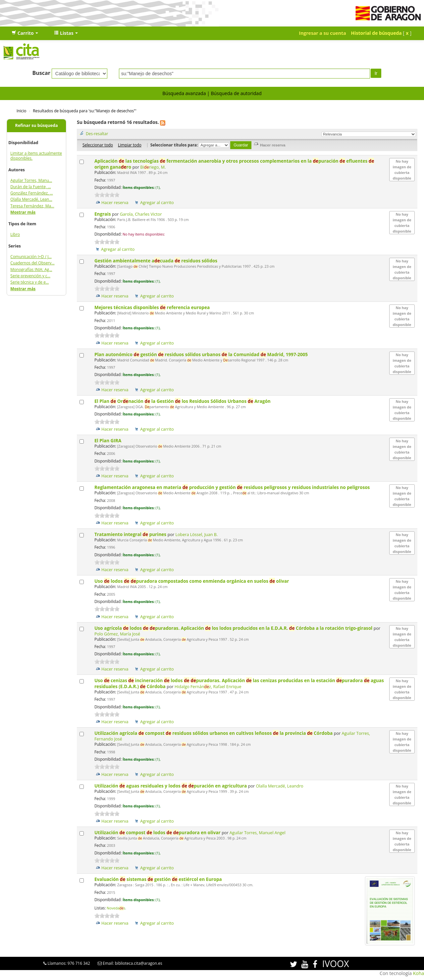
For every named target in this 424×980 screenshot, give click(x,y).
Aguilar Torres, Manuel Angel (258, 833)
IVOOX (335, 964)
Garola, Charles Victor (141, 214)
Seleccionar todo (98, 145)
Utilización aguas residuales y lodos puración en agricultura (171, 786)
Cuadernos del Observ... (32, 263)
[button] (25, 33)
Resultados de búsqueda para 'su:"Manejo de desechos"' (84, 111)
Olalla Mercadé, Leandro (279, 786)
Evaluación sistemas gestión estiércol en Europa (159, 879)
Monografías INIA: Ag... (31, 270)
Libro (15, 234)
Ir (376, 73)
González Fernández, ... (31, 193)
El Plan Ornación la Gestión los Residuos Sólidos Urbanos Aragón (183, 401)
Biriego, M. (153, 167)
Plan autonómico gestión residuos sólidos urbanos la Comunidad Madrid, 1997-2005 (202, 354)
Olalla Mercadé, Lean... (31, 199)
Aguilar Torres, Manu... (31, 180)
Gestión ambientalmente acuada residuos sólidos (157, 261)
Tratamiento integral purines (131, 534)
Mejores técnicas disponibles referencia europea (153, 307)
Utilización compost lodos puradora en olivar (158, 832)
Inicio (21, 111)
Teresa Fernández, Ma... (32, 206)
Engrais (103, 214)
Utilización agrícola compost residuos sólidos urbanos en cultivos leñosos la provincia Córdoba (214, 733)
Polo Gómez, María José (117, 634)
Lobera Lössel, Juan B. (196, 535)
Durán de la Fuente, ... (30, 187)
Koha (419, 973)
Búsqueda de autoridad (236, 93)
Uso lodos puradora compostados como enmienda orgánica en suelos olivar (192, 581)
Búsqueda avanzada (184, 93)
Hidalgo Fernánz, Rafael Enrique (208, 687)
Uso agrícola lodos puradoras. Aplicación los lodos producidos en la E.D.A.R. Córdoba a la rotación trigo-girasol (234, 628)
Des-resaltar (97, 134)
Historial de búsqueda (376, 33)
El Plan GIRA (108, 440)
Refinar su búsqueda (37, 125)
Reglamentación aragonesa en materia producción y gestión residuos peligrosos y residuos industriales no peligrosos (233, 487)
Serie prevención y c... (30, 276)
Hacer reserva (115, 203)
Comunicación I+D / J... (31, 257)
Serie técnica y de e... (29, 282)
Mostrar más (23, 212)
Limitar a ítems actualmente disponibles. (36, 156)
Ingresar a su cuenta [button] (323, 33)
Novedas (116, 908)
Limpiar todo (130, 145)
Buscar (41, 73)
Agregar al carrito (157, 203)
